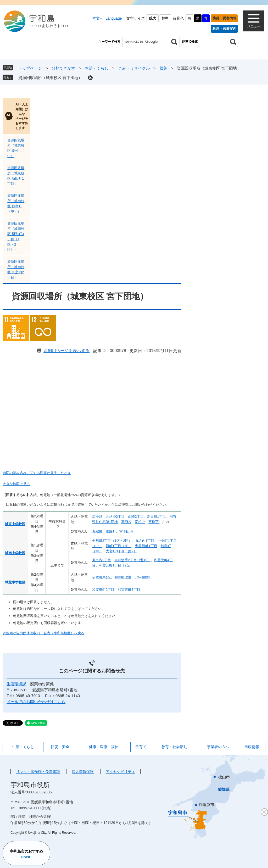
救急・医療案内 (224, 29)
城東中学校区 (15, 524)
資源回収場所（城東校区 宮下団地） (50, 78)
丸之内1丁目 (145, 541)
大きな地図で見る (16, 484)
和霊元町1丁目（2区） (116, 565)
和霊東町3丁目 (129, 590)
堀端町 (97, 532)
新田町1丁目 (157, 517)
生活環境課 (16, 684)
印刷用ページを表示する (66, 351)
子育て (141, 747)
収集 (163, 68)
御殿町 (111, 532)
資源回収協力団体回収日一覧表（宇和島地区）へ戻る (43, 633)
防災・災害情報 (224, 18)
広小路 (97, 517)
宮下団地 (126, 532)
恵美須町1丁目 (146, 546)
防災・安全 (60, 747)
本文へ (98, 18)
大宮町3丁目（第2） (121, 551)
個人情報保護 (83, 772)
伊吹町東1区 (102, 577)
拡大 (153, 18)
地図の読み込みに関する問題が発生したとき (37, 473)
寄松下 (153, 522)
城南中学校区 (15, 553)
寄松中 (140, 522)
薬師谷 (126, 522)
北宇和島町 (143, 577)
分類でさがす (63, 68)
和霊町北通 (123, 577)
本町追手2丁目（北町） (132, 560)
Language (114, 18)
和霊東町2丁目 (103, 590)
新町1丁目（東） (119, 546)
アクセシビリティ (120, 772)
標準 (165, 18)
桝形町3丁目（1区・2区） (112, 541)
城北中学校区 (15, 582)
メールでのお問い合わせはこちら (36, 702)
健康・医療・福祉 (104, 747)
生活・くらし (97, 68)
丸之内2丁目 (102, 560)
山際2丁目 (136, 517)
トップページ (30, 68)
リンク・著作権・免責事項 (38, 772)
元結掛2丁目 (115, 517)
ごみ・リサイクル (134, 68)
